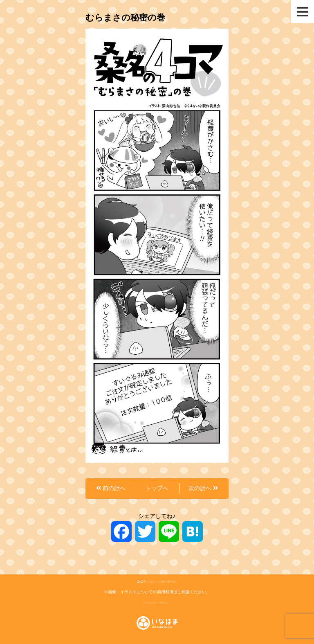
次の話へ (203, 488)
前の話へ (111, 488)
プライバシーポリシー (157, 603)
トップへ (157, 488)
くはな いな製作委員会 (161, 582)
